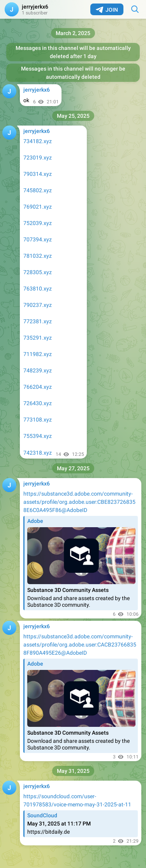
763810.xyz (38, 289)
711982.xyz (38, 354)
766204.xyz (38, 387)
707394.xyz (38, 239)
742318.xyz (38, 453)
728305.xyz (38, 272)
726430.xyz (38, 403)
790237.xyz (38, 305)
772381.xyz (38, 321)
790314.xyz (38, 174)
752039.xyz (38, 223)
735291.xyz (38, 338)
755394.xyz (38, 436)
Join (107, 10)
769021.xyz (38, 207)
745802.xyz (38, 190)
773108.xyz (38, 420)
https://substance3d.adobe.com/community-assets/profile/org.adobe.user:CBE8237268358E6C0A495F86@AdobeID (79, 502)
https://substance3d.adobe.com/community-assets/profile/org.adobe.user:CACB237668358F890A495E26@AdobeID (80, 645)
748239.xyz (38, 370)
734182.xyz (38, 141)
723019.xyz (38, 158)
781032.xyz (38, 256)
